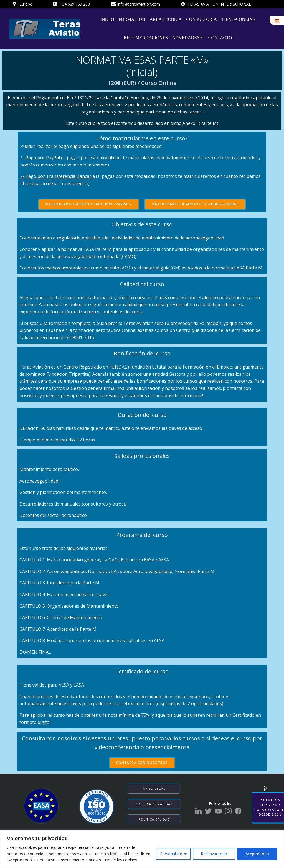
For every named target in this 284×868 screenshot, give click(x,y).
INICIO (107, 19)
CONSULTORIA (201, 19)
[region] (142, 849)
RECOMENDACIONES (146, 37)
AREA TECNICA (166, 19)
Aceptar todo (257, 854)
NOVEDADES (188, 37)
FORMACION (132, 19)
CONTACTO (220, 37)
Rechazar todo (214, 854)
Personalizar (171, 854)
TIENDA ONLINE (239, 19)
